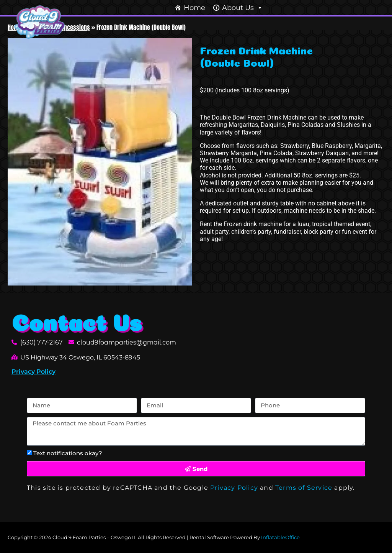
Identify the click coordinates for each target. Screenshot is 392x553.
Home (194, 8)
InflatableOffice (280, 537)
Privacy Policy (33, 372)
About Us (243, 8)
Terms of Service (304, 488)
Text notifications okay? (68, 453)
